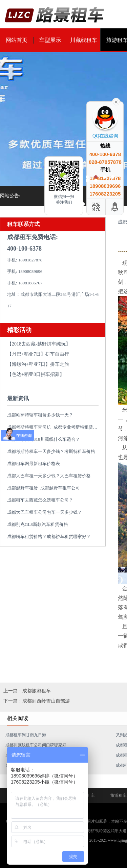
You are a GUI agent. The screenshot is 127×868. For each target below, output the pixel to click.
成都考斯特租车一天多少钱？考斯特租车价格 (51, 451)
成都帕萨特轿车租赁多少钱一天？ (40, 415)
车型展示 (50, 40)
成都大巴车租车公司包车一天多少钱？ (45, 512)
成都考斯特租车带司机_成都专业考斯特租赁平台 (55, 427)
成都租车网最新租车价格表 (34, 464)
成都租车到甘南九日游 (26, 735)
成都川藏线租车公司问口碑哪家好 (36, 745)
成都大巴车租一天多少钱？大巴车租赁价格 (49, 476)
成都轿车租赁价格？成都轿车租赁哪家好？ (49, 537)
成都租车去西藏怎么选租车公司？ (40, 500)
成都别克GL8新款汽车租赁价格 (38, 524)
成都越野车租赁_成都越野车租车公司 (44, 488)
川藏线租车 (84, 40)
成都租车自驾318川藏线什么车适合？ (44, 439)
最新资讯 (18, 398)
